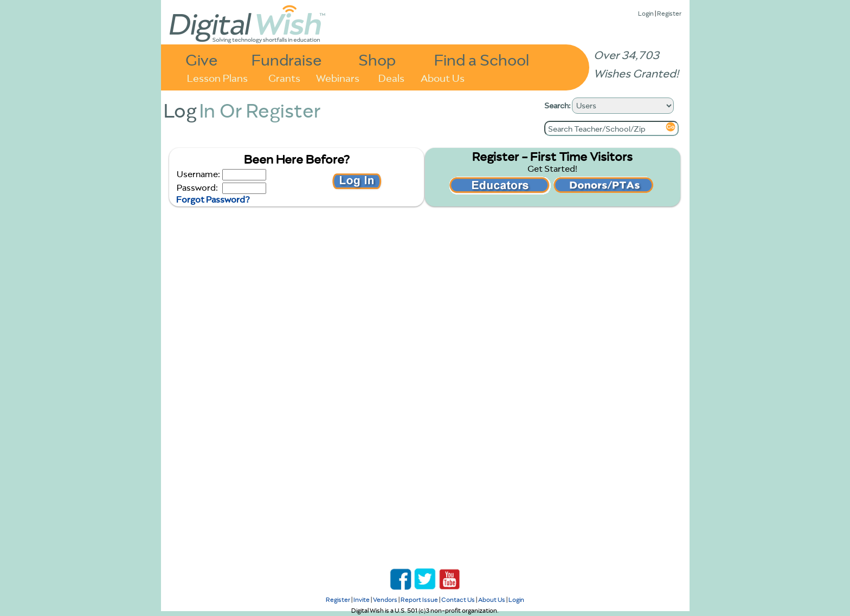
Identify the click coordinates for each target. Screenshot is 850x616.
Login (646, 13)
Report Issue (419, 599)
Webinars (338, 77)
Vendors (385, 599)
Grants (284, 77)
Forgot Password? (213, 199)
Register (669, 13)
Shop (377, 59)
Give (202, 59)
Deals (391, 77)
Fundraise (287, 59)
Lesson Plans (217, 77)
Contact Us (458, 599)
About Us (443, 77)
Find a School (482, 59)
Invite (362, 599)
